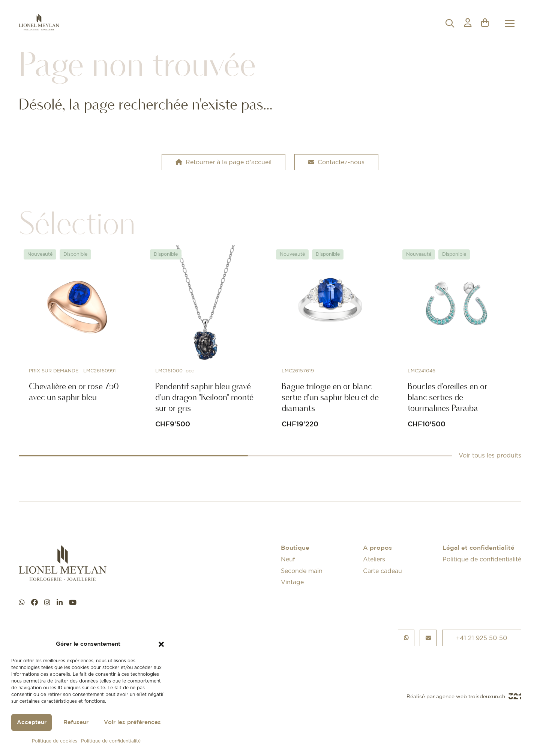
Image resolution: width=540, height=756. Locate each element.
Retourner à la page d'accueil (223, 162)
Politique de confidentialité (111, 741)
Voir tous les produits (490, 455)
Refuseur (76, 722)
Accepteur (32, 722)
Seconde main (302, 571)
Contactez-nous (336, 162)
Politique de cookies (55, 741)
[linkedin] (60, 603)
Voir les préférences (132, 722)
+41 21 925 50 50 (482, 638)
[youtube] (73, 603)
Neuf (288, 559)
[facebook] (34, 603)
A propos (377, 548)
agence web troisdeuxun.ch (479, 696)
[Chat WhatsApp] (22, 603)
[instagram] (47, 603)
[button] (161, 644)
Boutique (295, 548)
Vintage (292, 582)
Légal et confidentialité (478, 548)
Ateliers (374, 559)
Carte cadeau (382, 571)
